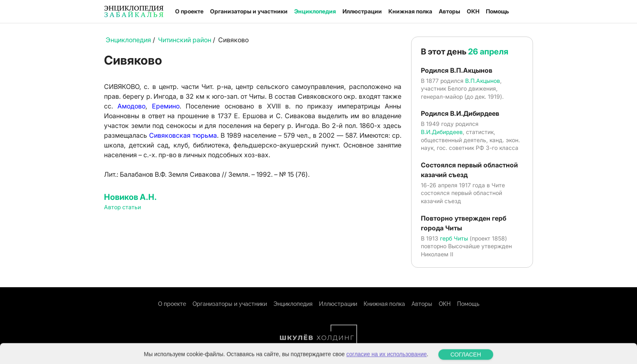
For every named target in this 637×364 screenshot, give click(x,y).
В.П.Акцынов (483, 81)
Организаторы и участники (249, 11)
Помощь (497, 11)
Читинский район (185, 40)
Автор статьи (122, 207)
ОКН (473, 11)
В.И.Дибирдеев (442, 132)
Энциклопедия (315, 11)
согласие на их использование (386, 359)
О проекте (189, 11)
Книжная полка (410, 11)
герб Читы (454, 238)
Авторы (450, 11)
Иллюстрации (362, 11)
